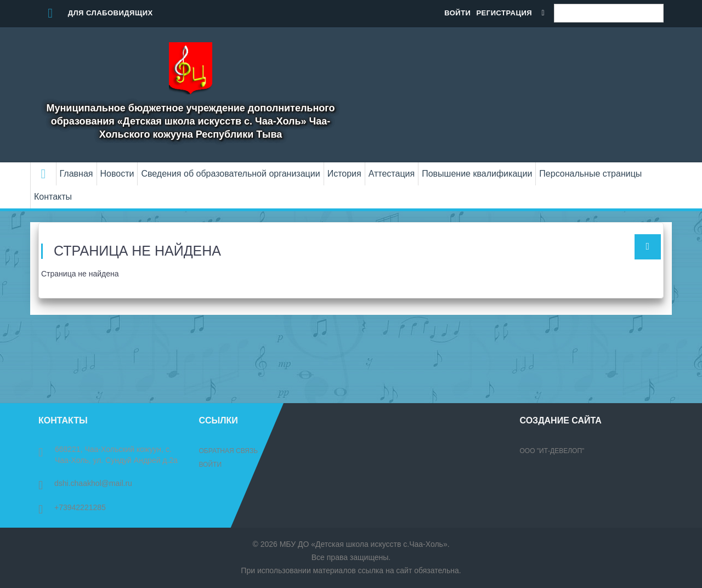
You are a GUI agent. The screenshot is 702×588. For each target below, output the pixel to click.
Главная (77, 174)
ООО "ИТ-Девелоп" (552, 451)
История (344, 174)
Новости (117, 174)
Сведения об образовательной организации (230, 174)
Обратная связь (229, 451)
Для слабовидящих (96, 13)
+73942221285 (72, 507)
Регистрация (504, 13)
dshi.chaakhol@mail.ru (85, 483)
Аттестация (392, 174)
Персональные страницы (590, 174)
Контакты (53, 197)
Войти (457, 13)
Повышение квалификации (477, 174)
